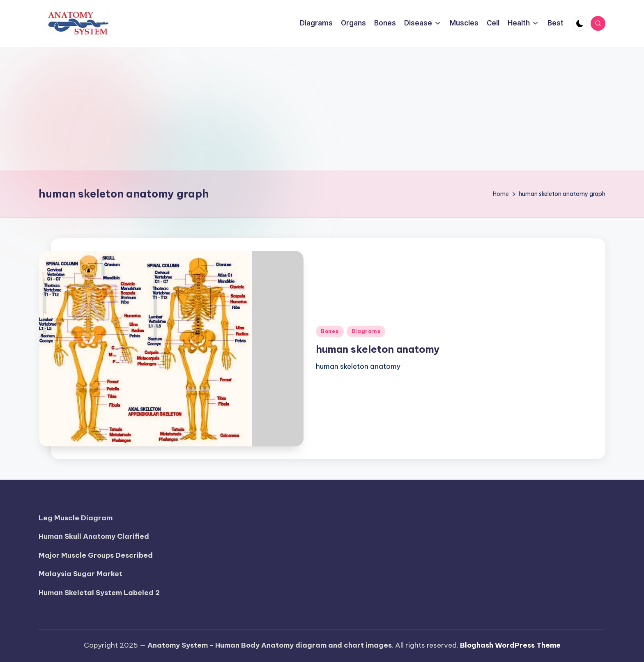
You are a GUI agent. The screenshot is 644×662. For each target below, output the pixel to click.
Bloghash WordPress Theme (510, 645)
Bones (330, 331)
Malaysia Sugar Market (80, 574)
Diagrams (366, 331)
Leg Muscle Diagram (76, 518)
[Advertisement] (322, 109)
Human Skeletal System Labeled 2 (99, 593)
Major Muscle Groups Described (96, 555)
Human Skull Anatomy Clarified (94, 536)
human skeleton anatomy (378, 349)
